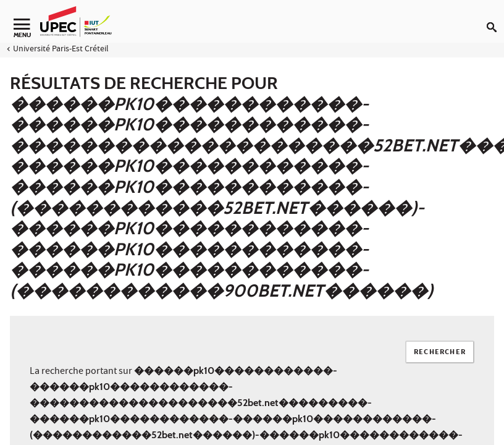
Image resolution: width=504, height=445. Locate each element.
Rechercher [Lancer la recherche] (440, 353)
